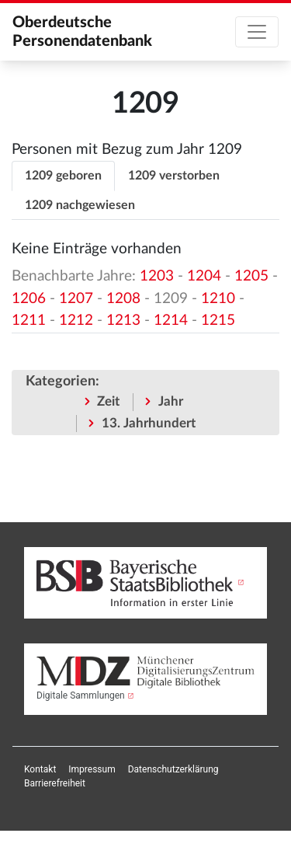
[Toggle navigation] (257, 32)
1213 (123, 321)
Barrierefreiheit (55, 783)
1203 (157, 276)
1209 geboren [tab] (63, 176)
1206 (29, 299)
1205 (251, 276)
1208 (123, 299)
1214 (171, 321)
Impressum (92, 769)
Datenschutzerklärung (173, 769)
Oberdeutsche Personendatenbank (82, 32)
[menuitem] (40, 769)
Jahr (171, 401)
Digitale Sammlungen (81, 695)
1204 (204, 276)
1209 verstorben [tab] (174, 176)
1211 (29, 321)
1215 (218, 321)
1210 (218, 299)
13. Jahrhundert (149, 423)
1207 (76, 299)
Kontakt (40, 769)
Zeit (108, 401)
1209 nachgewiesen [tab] (80, 205)
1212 (76, 321)
